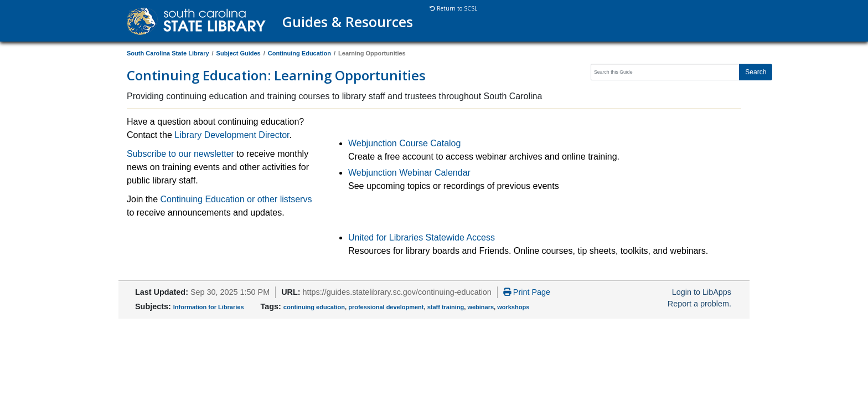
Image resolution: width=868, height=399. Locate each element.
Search (756, 72)
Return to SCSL (453, 8)
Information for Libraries (209, 307)
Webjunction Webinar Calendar (409, 173)
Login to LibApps (702, 292)
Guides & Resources (348, 22)
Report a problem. (699, 304)
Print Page (527, 292)
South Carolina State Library (168, 53)
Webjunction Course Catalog (404, 143)
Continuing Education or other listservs (236, 199)
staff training (446, 307)
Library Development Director (232, 135)
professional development (386, 307)
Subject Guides (239, 53)
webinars (480, 307)
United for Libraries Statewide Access (422, 237)
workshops (513, 307)
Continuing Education (299, 53)
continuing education (314, 307)
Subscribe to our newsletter (180, 154)
